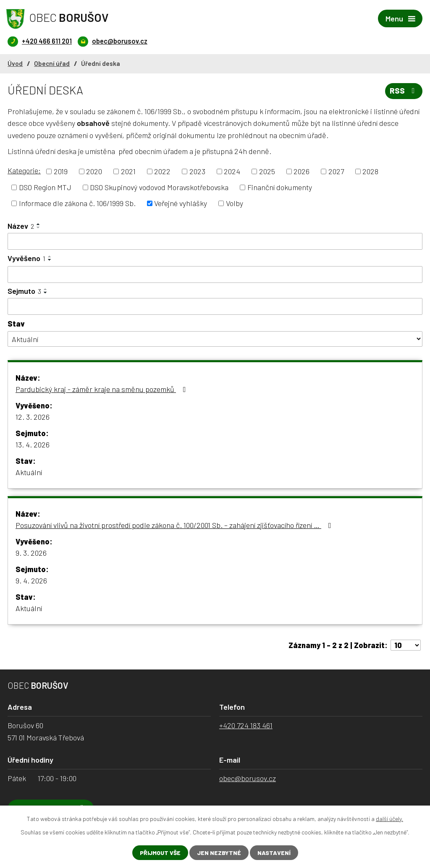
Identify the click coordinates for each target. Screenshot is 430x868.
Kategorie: (24, 170)
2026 (302, 171)
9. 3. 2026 (31, 553)
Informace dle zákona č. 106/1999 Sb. (77, 203)
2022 (162, 171)
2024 (232, 171)
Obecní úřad (52, 63)
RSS (404, 91)
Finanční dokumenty (280, 187)
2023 (197, 171)
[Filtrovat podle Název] (215, 241)
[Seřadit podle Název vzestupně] (39, 224)
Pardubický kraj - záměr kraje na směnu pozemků (102, 389)
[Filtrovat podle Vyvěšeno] (215, 275)
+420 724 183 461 (246, 725)
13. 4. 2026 (33, 444)
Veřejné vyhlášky (181, 203)
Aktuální (29, 472)
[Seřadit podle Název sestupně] (39, 227)
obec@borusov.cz (248, 778)
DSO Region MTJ (45, 187)
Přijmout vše (160, 853)
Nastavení (274, 853)
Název (21, 226)
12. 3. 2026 (33, 417)
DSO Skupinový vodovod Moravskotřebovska (159, 187)
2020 (94, 171)
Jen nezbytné (219, 853)
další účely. (389, 819)
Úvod (15, 63)
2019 (61, 171)
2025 (267, 171)
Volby (235, 203)
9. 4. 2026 (31, 580)
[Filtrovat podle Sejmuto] (215, 306)
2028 (370, 171)
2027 (336, 171)
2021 (128, 171)
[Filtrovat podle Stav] (215, 339)
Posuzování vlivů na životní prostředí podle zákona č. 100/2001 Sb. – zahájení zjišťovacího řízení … (175, 525)
